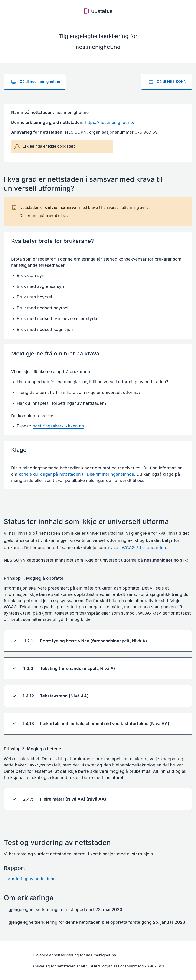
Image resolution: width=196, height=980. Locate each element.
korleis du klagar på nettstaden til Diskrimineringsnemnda (76, 474)
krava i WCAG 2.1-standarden (137, 548)
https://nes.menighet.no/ (110, 122)
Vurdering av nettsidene (32, 879)
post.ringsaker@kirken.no (58, 426)
